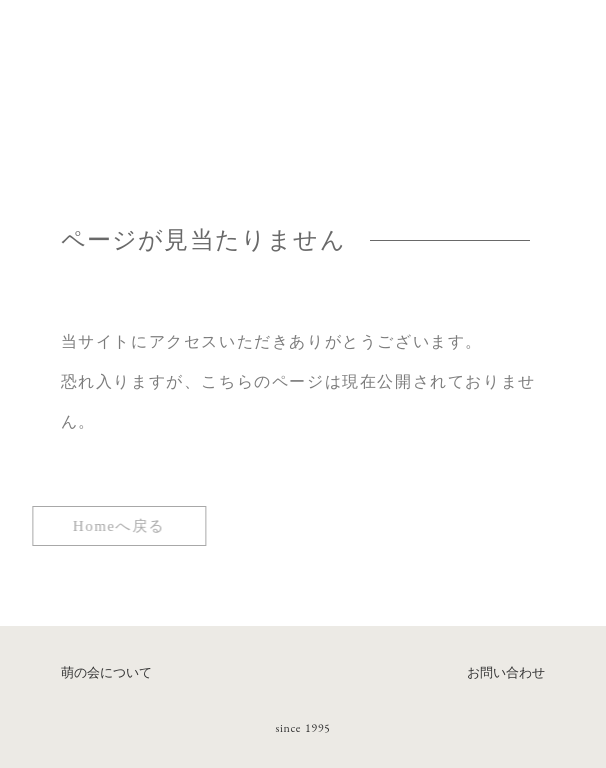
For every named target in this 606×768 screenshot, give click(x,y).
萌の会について (106, 672)
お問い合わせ (506, 672)
